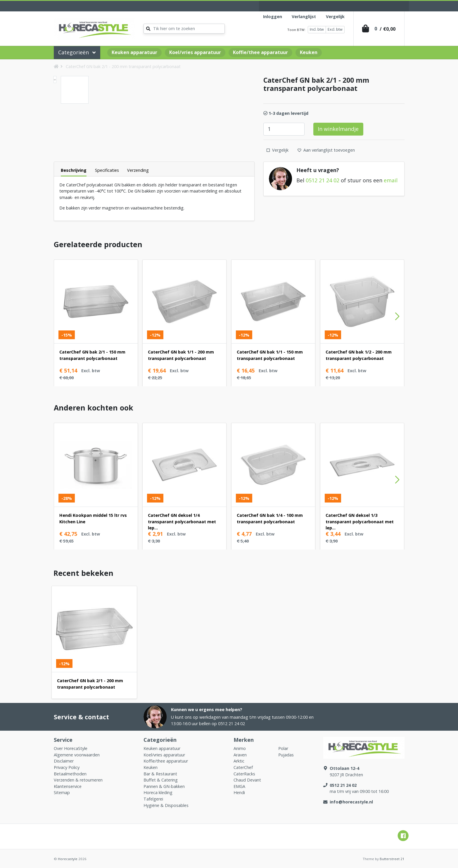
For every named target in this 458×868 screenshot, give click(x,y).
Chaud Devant (247, 780)
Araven (240, 755)
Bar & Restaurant (160, 774)
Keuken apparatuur (134, 52)
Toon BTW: (296, 30)
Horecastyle (68, 859)
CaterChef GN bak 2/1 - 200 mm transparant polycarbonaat (123, 66)
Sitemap (62, 792)
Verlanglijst (304, 17)
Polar (283, 748)
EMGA (239, 786)
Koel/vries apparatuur (195, 52)
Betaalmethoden (70, 774)
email (391, 180)
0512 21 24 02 (323, 180)
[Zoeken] (184, 29)
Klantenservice (68, 786)
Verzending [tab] (138, 170)
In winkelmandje (338, 129)
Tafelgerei (153, 799)
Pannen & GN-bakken (164, 786)
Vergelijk (335, 17)
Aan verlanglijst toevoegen (326, 150)
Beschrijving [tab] (74, 170)
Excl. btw (335, 29)
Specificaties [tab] (107, 170)
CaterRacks (244, 774)
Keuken (309, 52)
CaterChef (243, 767)
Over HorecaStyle (71, 748)
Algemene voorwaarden (77, 755)
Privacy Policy (67, 767)
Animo (240, 748)
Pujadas (286, 755)
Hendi (239, 792)
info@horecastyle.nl (351, 802)
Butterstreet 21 (392, 859)
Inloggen (273, 17)
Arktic (239, 761)
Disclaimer (64, 761)
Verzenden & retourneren (78, 780)
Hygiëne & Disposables (166, 805)
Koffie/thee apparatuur (260, 52)
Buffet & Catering (161, 780)
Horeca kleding (158, 792)
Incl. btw (317, 29)
